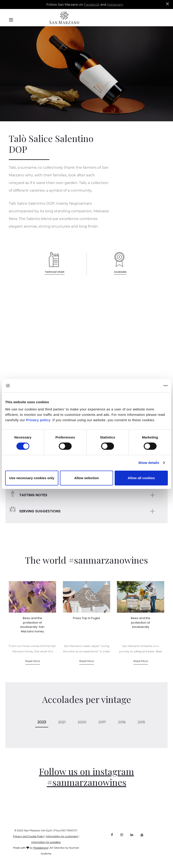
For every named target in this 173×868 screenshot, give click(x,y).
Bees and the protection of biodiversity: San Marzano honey (32, 625)
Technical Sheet (55, 272)
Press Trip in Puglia (86, 618)
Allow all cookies (141, 478)
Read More (33, 661)
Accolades (120, 272)
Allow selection (86, 478)
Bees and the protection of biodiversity (141, 622)
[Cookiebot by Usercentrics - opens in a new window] (148, 386)
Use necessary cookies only (32, 478)
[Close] (167, 4)
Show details (149, 463)
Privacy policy (38, 420)
